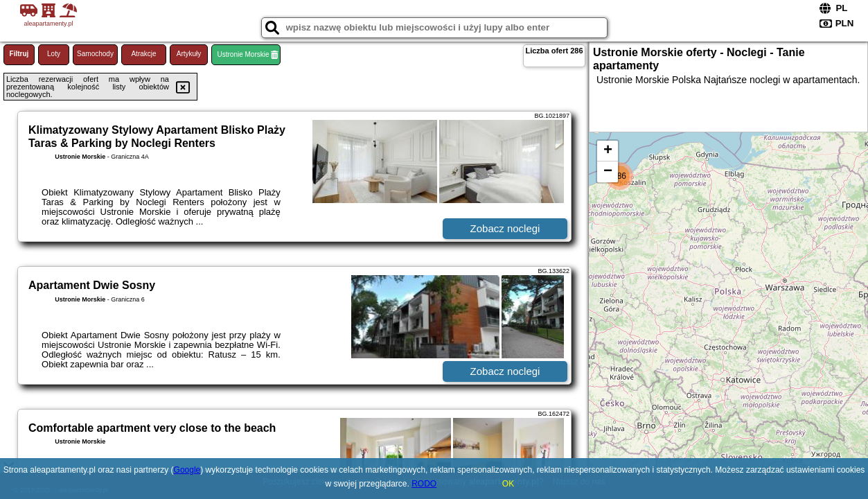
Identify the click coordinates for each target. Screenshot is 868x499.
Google (187, 470)
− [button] (608, 172)
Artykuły (189, 54)
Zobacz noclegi (505, 228)
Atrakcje (143, 54)
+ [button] (608, 151)
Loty (54, 54)
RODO (424, 484)
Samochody (95, 54)
